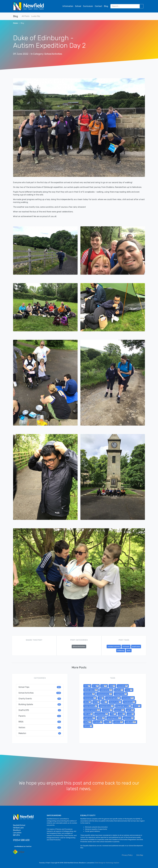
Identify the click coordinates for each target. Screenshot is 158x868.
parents (120, 710)
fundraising (130, 702)
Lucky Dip (36, 16)
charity (119, 690)
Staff (88, 722)
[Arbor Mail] (19, 852)
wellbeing (121, 650)
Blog (106, 6)
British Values (91, 690)
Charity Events (40, 699)
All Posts (26, 16)
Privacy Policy (127, 855)
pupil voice (136, 646)
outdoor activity (114, 646)
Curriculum (88, 6)
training (98, 722)
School (78, 6)
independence (107, 706)
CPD (101, 698)
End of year (116, 702)
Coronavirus (90, 698)
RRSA (40, 722)
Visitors (40, 727)
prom (131, 714)
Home (15, 23)
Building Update (40, 704)
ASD (112, 686)
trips (108, 722)
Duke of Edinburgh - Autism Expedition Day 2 (49, 42)
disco (88, 702)
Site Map (140, 855)
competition (121, 694)
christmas (90, 694)
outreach (126, 646)
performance (102, 714)
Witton (88, 726)
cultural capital (113, 698)
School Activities (53, 54)
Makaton (40, 733)
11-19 (87, 686)
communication (105, 694)
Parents (40, 716)
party (130, 710)
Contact (98, 6)
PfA (113, 714)
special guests (114, 718)
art (104, 686)
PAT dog (89, 714)
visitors (119, 722)
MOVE (137, 706)
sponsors (129, 718)
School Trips (40, 687)
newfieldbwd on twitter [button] (23, 846)
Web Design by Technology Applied (107, 863)
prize (122, 714)
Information (68, 6)
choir (129, 690)
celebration (106, 690)
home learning (91, 706)
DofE (129, 650)
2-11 (96, 686)
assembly (123, 686)
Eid (105, 702)
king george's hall (123, 706)
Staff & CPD (40, 710)
